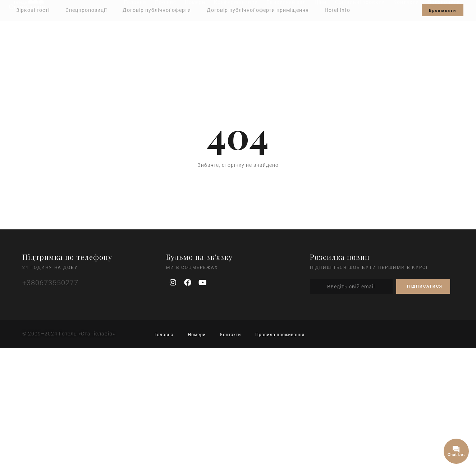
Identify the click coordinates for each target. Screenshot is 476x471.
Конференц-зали (236, 33)
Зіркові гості (33, 10)
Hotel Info (337, 10)
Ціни (321, 33)
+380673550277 (50, 283)
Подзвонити (444, 33)
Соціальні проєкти (360, 33)
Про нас (166, 33)
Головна (135, 33)
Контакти (406, 33)
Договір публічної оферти (157, 10)
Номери (195, 33)
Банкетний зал (286, 33)
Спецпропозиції (86, 10)
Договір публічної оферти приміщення (258, 10)
